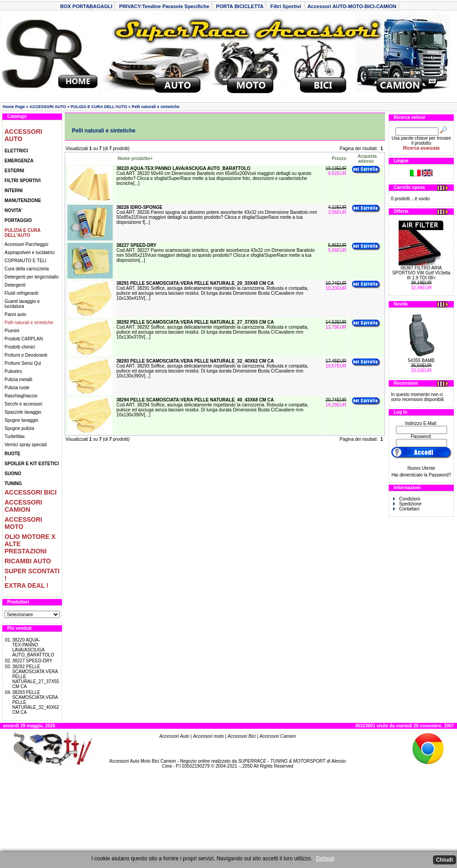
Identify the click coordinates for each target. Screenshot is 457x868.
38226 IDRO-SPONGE (139, 207)
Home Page (14, 107)
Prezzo (339, 158)
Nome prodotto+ (135, 158)
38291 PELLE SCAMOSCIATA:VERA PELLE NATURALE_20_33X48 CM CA (195, 283)
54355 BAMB (421, 361)
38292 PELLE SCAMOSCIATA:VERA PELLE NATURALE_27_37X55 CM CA (195, 322)
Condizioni (407, 499)
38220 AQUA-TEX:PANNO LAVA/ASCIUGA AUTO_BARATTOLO (33, 647)
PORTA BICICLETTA (240, 6)
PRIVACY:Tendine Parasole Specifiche (164, 6)
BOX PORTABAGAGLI (86, 6)
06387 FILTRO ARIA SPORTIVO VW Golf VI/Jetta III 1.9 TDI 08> (421, 273)
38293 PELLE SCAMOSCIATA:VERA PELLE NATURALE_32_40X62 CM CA (195, 361)
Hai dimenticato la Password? (421, 475)
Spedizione (407, 504)
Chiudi (445, 860)
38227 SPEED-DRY (32, 661)
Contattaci (406, 509)
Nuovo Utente (421, 468)
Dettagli (325, 859)
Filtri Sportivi (286, 6)
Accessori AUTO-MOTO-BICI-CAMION (352, 6)
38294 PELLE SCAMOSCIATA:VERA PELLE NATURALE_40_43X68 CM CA (195, 400)
